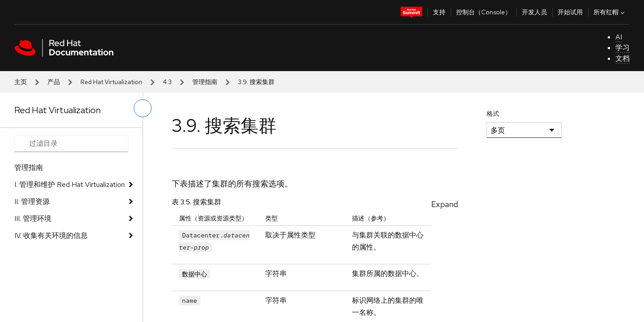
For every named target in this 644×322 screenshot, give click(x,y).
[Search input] (71, 144)
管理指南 (205, 82)
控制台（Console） (484, 12)
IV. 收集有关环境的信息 (51, 235)
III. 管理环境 (33, 218)
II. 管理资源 (32, 201)
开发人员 (534, 12)
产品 (54, 82)
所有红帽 (610, 12)
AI (619, 37)
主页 (21, 82)
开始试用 (570, 12)
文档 (623, 58)
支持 (439, 12)
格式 (493, 114)
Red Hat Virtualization (111, 82)
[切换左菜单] (143, 108)
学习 (623, 48)
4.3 (167, 82)
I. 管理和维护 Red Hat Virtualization (70, 184)
